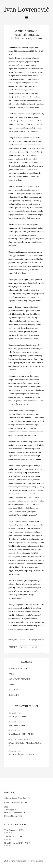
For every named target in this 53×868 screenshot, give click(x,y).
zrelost (24, 647)
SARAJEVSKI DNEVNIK (19, 679)
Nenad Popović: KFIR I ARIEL (21, 734)
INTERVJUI (13, 690)
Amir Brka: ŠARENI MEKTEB (21, 755)
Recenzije (41, 640)
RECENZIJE (14, 695)
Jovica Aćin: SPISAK (17, 725)
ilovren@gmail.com (19, 802)
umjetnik (34, 647)
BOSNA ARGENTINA (18, 669)
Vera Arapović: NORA (18, 716)
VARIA (12, 674)
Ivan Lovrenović (26, 9)
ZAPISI (12, 684)
